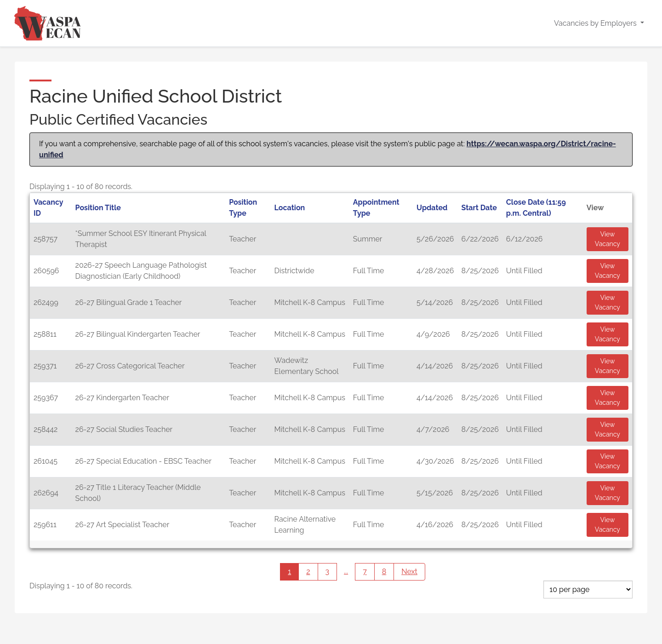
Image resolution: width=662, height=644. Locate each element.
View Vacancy (608, 239)
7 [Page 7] (365, 572)
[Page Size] (588, 589)
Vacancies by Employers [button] (596, 23)
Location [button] (290, 208)
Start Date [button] (479, 208)
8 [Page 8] (384, 572)
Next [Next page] (413, 572)
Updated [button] (432, 208)
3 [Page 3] (328, 572)
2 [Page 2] (308, 572)
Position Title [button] (98, 208)
